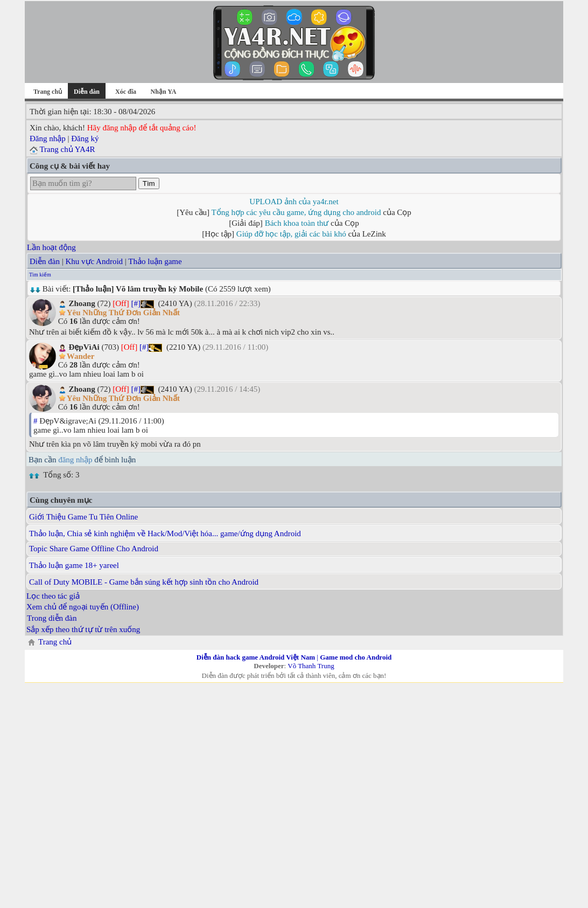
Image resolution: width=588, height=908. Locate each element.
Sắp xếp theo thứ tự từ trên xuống (83, 629)
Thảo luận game (155, 261)
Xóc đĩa (126, 92)
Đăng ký (85, 138)
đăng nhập (75, 460)
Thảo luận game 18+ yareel (74, 565)
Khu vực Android (94, 261)
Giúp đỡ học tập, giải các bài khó (291, 234)
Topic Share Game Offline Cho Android (94, 549)
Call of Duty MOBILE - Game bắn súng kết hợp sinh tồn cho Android (144, 582)
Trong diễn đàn (52, 618)
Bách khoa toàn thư (297, 223)
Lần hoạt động (51, 247)
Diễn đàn (45, 261)
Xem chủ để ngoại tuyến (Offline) (83, 607)
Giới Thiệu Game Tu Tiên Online (83, 517)
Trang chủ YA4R (67, 149)
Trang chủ (48, 92)
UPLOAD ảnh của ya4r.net (294, 202)
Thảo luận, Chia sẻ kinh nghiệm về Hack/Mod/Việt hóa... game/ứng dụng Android (165, 533)
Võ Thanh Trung (311, 666)
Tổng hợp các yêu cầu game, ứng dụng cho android (296, 212)
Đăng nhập (48, 138)
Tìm (149, 183)
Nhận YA (164, 92)
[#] (136, 303)
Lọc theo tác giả (53, 596)
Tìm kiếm (40, 275)
